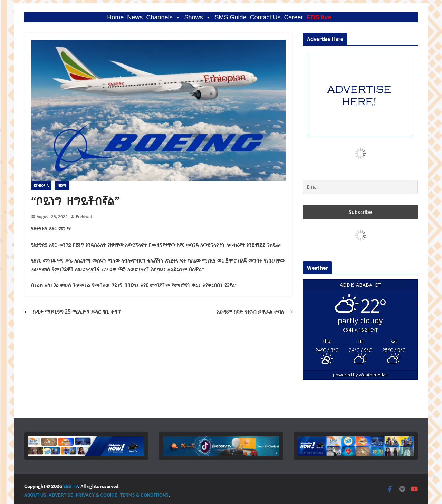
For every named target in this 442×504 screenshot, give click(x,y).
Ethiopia (41, 185)
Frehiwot (84, 216)
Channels (163, 17)
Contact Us (265, 17)
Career (294, 17)
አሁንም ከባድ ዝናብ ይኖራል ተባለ (254, 312)
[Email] (360, 187)
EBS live (319, 17)
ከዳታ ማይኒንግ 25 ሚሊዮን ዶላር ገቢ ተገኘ (73, 312)
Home (115, 17)
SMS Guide (230, 17)
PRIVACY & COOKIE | (98, 495)
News (135, 17)
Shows (198, 17)
